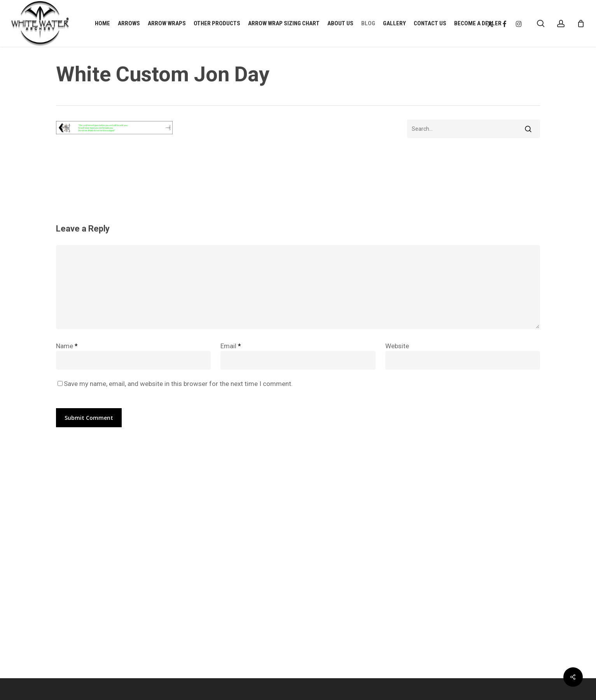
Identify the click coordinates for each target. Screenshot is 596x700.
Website (397, 346)
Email (231, 346)
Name (67, 346)
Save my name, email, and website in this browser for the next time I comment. (178, 384)
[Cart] (581, 23)
